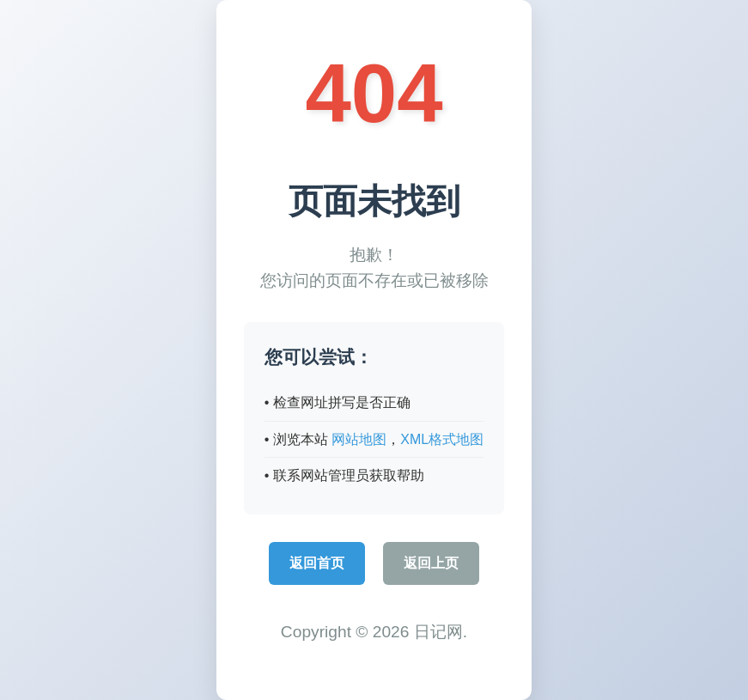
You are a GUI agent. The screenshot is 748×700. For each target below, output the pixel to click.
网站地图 (359, 439)
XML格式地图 (442, 439)
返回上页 (431, 563)
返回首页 (317, 563)
